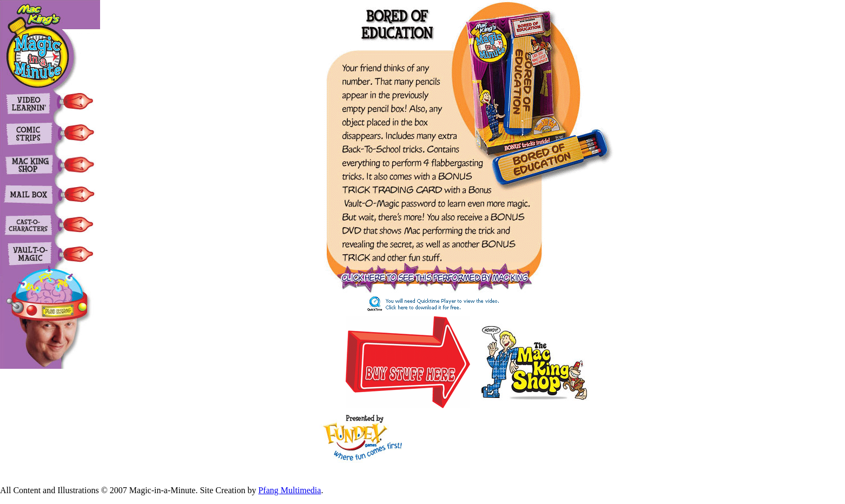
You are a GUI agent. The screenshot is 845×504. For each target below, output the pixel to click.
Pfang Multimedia (289, 490)
